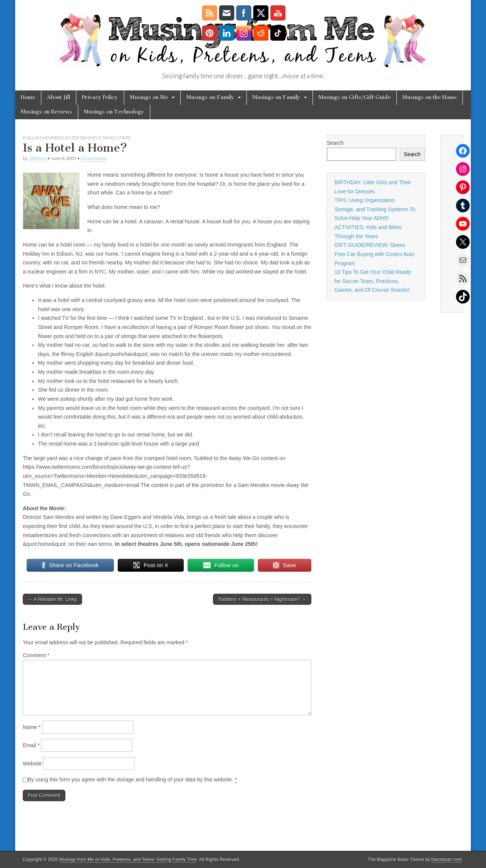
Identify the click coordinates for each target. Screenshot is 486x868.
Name (32, 727)
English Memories (43, 138)
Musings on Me (149, 97)
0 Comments (94, 158)
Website (32, 764)
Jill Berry (37, 158)
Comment (36, 655)
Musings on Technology (114, 112)
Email (31, 745)
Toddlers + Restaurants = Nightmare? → (262, 599)
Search (335, 143)
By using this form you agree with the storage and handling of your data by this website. (132, 780)
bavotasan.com (447, 860)
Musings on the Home (430, 97)
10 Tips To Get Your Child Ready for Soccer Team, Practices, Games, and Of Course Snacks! (373, 281)
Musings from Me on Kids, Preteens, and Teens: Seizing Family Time (128, 860)
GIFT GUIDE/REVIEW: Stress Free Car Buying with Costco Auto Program (374, 254)
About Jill (59, 97)
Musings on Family (210, 97)
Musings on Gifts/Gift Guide (355, 97)
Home (28, 97)
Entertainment (83, 138)
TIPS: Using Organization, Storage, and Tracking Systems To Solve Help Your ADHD (375, 209)
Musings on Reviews (47, 112)
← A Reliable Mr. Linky (52, 599)
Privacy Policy (100, 97)
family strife (117, 138)
